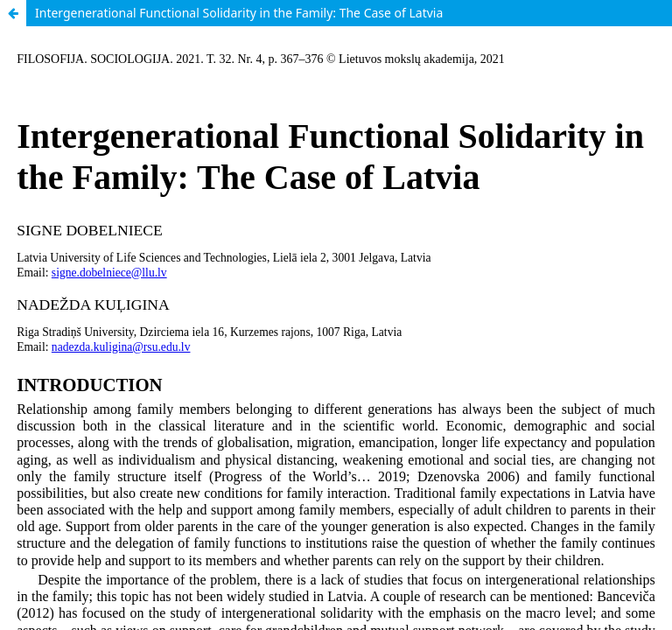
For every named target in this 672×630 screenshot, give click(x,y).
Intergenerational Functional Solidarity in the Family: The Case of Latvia (239, 13)
